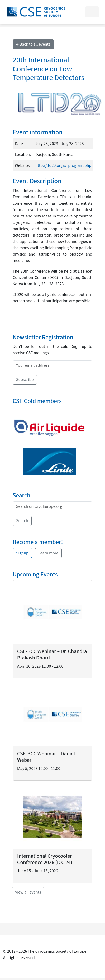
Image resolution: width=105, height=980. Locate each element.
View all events (28, 892)
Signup (22, 553)
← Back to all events (33, 44)
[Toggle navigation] (92, 12)
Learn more (48, 553)
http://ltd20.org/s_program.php (63, 165)
